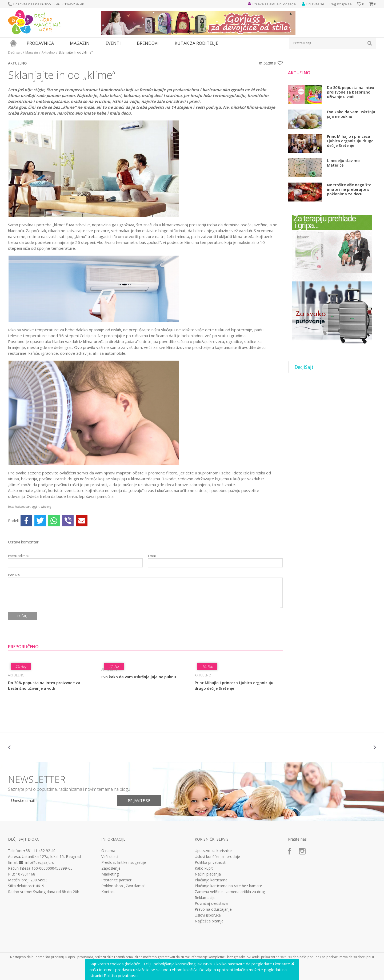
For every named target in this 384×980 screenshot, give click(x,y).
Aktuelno (48, 52)
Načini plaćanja (208, 874)
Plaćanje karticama (211, 880)
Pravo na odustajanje (213, 909)
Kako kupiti (204, 868)
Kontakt (108, 892)
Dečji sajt (15, 52)
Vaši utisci (110, 857)
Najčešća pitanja (209, 921)
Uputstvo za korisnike (213, 851)
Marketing (110, 874)
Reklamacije (205, 898)
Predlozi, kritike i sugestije (124, 862)
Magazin (32, 52)
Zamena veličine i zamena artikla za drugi (230, 892)
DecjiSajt (304, 367)
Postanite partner (116, 880)
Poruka (14, 575)
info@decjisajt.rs (40, 862)
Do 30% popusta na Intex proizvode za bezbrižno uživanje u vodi (44, 685)
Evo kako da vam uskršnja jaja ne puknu (139, 677)
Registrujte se (341, 4)
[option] (39, 747)
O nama (108, 851)
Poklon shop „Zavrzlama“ (123, 886)
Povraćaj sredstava (211, 904)
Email (152, 556)
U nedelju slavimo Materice (343, 163)
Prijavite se (139, 800)
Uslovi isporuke (208, 915)
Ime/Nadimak (19, 556)
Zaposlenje (111, 868)
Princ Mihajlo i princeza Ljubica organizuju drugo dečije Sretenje (234, 685)
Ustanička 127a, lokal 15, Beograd (51, 856)
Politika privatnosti (211, 862)
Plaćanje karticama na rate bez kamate (228, 886)
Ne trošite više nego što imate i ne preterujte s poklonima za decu (349, 189)
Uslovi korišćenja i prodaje (217, 857)
